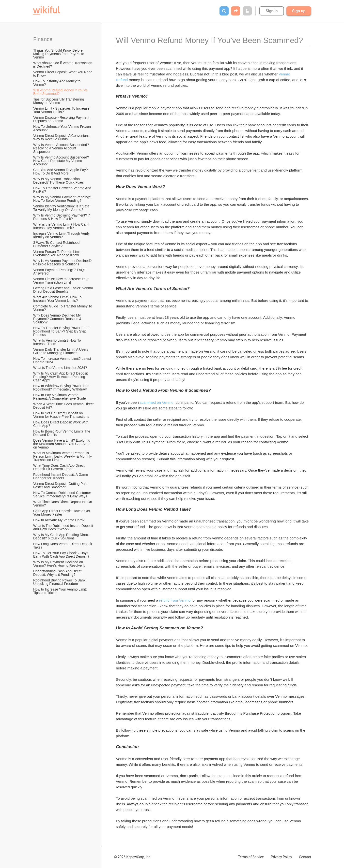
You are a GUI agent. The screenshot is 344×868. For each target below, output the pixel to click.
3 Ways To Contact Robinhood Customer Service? (57, 244)
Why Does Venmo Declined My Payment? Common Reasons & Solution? (58, 319)
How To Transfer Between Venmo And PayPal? (63, 190)
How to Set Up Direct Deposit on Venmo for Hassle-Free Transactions (61, 415)
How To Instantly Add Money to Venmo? (57, 83)
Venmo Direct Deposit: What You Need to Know (63, 74)
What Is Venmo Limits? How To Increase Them (57, 342)
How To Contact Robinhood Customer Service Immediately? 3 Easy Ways (63, 494)
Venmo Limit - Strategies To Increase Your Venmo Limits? (62, 110)
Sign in (272, 11)
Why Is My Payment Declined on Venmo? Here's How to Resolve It (59, 564)
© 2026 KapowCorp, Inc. (133, 857)
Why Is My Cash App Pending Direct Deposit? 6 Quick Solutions (62, 536)
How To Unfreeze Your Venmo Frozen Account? (62, 128)
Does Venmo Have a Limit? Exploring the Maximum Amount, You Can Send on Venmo (62, 444)
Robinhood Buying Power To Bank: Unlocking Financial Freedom (60, 582)
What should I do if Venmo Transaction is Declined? (63, 65)
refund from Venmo (175, 600)
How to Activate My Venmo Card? (59, 520)
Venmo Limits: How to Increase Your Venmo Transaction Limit (61, 281)
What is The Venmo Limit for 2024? (60, 368)
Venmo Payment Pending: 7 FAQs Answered (60, 272)
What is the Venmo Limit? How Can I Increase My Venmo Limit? (62, 226)
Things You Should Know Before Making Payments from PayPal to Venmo (59, 54)
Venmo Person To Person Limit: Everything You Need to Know (58, 253)
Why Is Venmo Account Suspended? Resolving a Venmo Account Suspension (62, 148)
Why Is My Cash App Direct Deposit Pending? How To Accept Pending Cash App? (61, 377)
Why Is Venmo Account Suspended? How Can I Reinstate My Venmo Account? (62, 161)
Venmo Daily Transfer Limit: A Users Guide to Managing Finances (61, 351)
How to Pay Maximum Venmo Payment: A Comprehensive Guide (60, 397)
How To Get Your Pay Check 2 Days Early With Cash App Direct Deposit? (61, 555)
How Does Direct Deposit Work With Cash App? (61, 424)
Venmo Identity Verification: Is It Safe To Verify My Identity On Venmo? (62, 208)
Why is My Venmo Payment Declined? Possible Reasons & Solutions (63, 262)
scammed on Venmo (157, 402)
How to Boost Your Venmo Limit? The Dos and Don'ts (62, 433)
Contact (305, 857)
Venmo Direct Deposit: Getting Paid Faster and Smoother (61, 485)
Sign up (299, 11)
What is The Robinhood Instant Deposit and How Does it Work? (64, 527)
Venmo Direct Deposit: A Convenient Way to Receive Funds (62, 137)
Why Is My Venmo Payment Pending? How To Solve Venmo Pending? (63, 199)
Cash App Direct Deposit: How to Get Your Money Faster (62, 513)
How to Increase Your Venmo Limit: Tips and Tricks (61, 591)
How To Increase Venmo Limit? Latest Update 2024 (63, 360)
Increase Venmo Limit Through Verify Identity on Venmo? (62, 235)
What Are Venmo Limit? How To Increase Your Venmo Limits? (58, 299)
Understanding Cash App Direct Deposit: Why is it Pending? (58, 573)
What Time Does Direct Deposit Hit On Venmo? (63, 504)
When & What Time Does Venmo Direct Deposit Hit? (64, 406)
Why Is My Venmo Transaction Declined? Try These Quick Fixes (58, 181)
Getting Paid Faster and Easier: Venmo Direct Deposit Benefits (64, 290)
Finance (43, 39)
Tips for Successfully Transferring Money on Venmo (59, 101)
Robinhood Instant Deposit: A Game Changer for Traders (61, 476)
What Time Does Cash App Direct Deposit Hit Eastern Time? (59, 467)
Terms (251, 857)
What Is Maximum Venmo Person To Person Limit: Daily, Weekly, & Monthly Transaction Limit (63, 456)
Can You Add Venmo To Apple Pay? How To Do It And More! (61, 172)
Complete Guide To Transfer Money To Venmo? (63, 308)
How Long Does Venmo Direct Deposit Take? (63, 546)
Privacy (281, 857)
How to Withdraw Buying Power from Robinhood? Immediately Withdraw (62, 388)
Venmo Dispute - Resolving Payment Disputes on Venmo (62, 119)
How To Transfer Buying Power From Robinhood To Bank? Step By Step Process (62, 331)
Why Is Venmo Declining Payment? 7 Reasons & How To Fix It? (62, 217)
